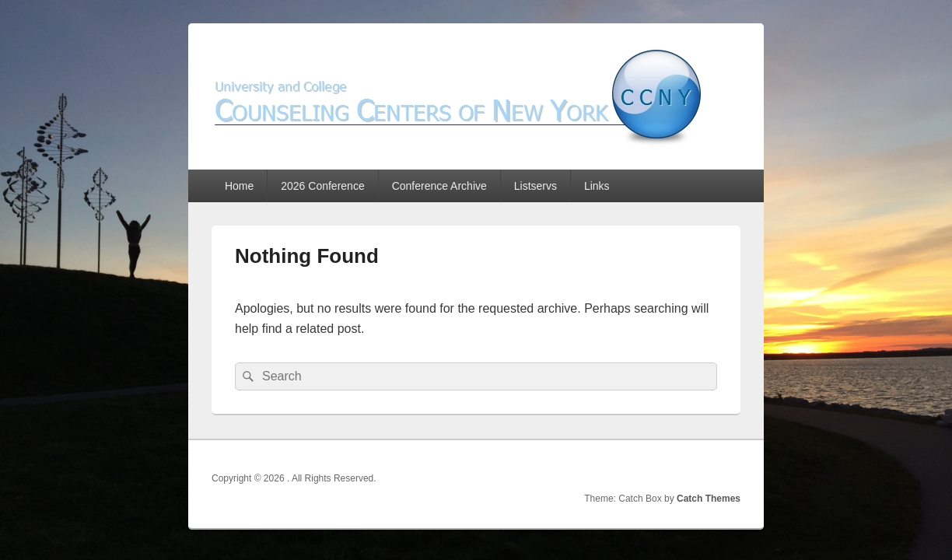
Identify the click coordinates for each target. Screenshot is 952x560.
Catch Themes (709, 499)
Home (239, 186)
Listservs (535, 186)
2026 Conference (322, 186)
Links (597, 186)
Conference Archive (439, 186)
